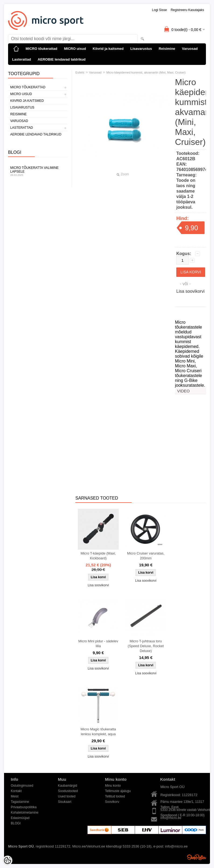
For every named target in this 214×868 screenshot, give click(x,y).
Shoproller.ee (197, 857)
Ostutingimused (22, 786)
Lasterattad (22, 59)
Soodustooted (68, 791)
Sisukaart (65, 802)
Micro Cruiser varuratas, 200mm (146, 556)
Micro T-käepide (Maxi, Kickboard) (98, 556)
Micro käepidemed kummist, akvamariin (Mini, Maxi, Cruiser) (146, 72)
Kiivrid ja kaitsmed (108, 49)
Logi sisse (159, 10)
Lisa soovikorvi (190, 291)
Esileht (80, 72)
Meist (15, 796)
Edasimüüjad (20, 818)
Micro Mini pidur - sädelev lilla (98, 644)
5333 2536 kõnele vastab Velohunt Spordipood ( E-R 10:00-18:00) (185, 810)
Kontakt (16, 791)
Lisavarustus (141, 49)
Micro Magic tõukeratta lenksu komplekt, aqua (98, 732)
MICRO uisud (75, 49)
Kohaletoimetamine (25, 813)
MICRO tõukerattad (41, 49)
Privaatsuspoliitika (24, 807)
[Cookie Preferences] (8, 860)
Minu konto (113, 786)
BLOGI (16, 823)
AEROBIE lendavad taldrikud (62, 59)
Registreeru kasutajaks (187, 10)
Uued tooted (67, 796)
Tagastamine (20, 802)
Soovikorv (112, 802)
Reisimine (167, 49)
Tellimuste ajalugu (118, 791)
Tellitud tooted (115, 796)
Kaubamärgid (67, 786)
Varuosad (190, 49)
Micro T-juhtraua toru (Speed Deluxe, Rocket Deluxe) (146, 646)
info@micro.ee (171, 818)
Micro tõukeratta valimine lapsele (38, 171)
